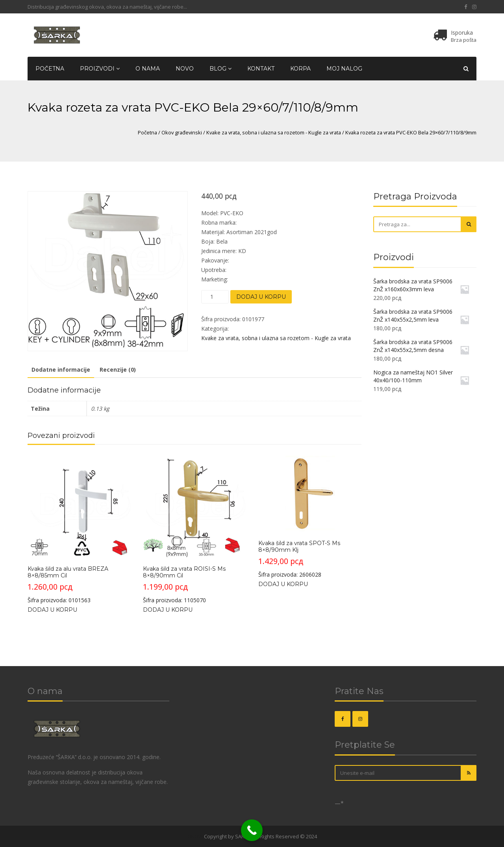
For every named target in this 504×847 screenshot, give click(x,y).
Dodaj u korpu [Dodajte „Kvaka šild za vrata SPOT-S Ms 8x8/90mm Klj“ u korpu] (283, 584)
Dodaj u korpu (261, 297)
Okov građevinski (182, 132)
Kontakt (261, 69)
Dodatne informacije (61, 370)
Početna (50, 69)
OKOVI (195, 836)
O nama (148, 69)
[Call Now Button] (252, 830)
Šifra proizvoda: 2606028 (310, 516)
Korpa (300, 69)
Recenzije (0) (118, 370)
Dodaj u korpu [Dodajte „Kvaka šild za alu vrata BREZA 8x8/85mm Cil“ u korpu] (52, 610)
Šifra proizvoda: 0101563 (79, 529)
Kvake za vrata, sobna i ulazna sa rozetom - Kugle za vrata (274, 132)
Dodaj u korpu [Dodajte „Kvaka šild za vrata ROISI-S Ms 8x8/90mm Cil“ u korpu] (168, 610)
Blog (220, 69)
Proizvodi (100, 69)
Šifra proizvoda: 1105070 (194, 529)
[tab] (61, 370)
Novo (185, 69)
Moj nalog (344, 69)
